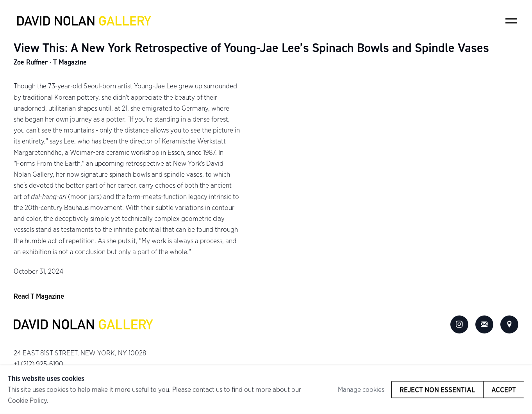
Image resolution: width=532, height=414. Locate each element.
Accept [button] (504, 390)
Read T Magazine (39, 296)
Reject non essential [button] (437, 390)
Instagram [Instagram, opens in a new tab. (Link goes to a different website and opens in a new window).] (459, 324)
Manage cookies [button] (361, 390)
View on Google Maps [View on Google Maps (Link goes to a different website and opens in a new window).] (509, 324)
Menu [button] (511, 21)
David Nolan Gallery (84, 21)
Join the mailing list (484, 324)
